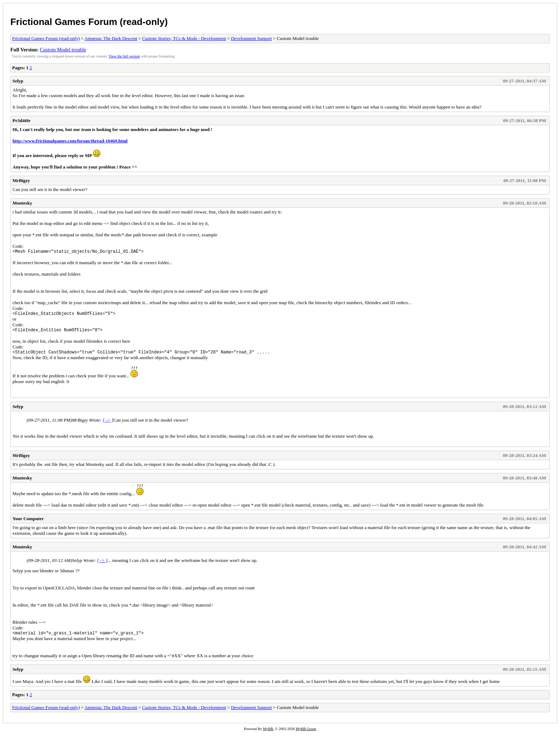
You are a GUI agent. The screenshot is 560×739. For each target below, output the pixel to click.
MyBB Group (306, 734)
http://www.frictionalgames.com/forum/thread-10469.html (70, 141)
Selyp (18, 81)
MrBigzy (21, 180)
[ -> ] (108, 424)
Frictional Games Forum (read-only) (89, 22)
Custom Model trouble (63, 50)
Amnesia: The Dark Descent (111, 38)
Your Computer (28, 523)
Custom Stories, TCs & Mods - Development (184, 38)
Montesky (22, 203)
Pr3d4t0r (22, 120)
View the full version (124, 56)
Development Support (251, 38)
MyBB (268, 734)
